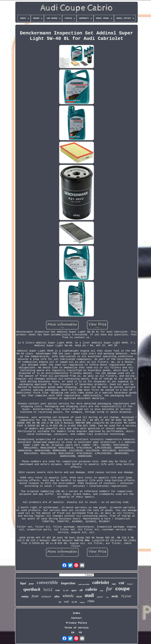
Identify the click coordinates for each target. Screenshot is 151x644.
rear (58, 590)
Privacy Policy (77, 623)
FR (80, 633)
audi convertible (84, 584)
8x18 (79, 597)
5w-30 (74, 602)
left (60, 602)
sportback (32, 589)
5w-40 (66, 590)
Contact (76, 618)
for (109, 589)
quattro (100, 597)
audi (89, 595)
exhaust (46, 597)
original (82, 602)
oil (81, 590)
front (35, 596)
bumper (130, 584)
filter (126, 596)
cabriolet (101, 582)
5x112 (48, 590)
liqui (23, 583)
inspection (68, 583)
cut (122, 583)
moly (115, 596)
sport (74, 590)
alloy (57, 596)
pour (31, 584)
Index (76, 613)
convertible (47, 582)
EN (73, 633)
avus (102, 591)
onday (25, 596)
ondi (66, 602)
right (114, 584)
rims (91, 601)
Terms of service (76, 628)
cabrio (91, 589)
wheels (68, 596)
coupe (122, 589)
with (107, 597)
